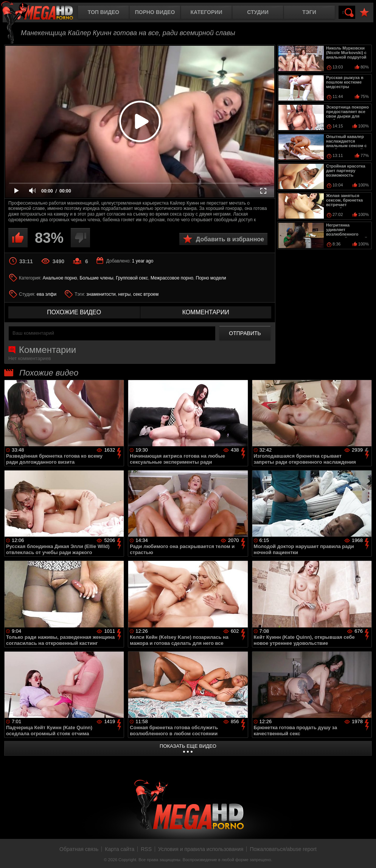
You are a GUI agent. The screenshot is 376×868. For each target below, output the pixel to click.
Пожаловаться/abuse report (283, 849)
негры (124, 294)
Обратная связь (79, 849)
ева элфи (47, 294)
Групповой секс (132, 278)
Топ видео (103, 12)
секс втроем (146, 294)
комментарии (206, 312)
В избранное (364, 13)
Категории (207, 12)
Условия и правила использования (201, 849)
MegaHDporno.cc (44, 13)
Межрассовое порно (172, 278)
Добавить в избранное (230, 239)
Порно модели (211, 278)
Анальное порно (60, 278)
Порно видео (155, 12)
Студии (258, 12)
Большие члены (96, 278)
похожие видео (74, 312)
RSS (146, 849)
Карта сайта (120, 849)
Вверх (365, 854)
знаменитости (101, 294)
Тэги (309, 12)
